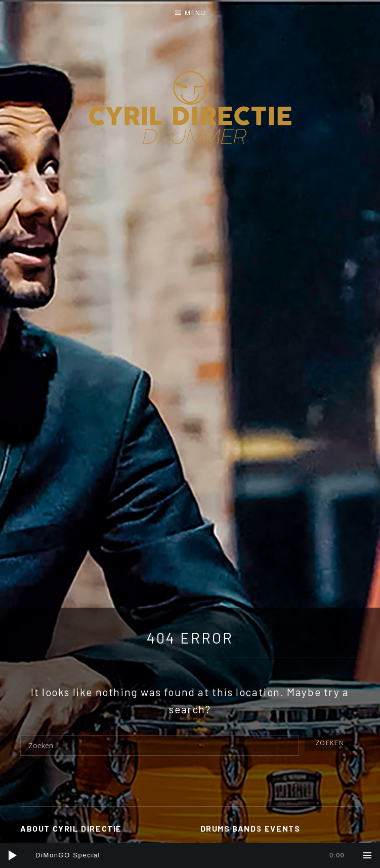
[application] (190, 855)
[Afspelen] (13, 855)
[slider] (190, 855)
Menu (195, 13)
